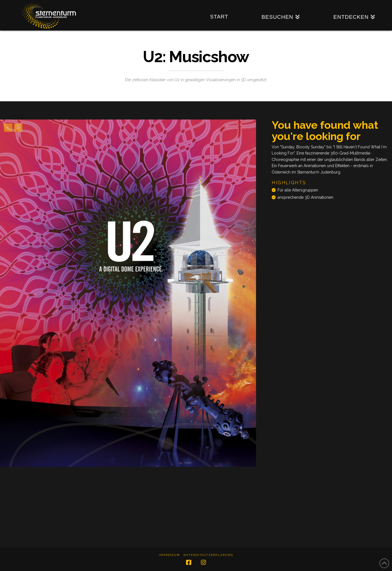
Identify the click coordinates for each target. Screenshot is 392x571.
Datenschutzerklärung (208, 555)
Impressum (169, 555)
